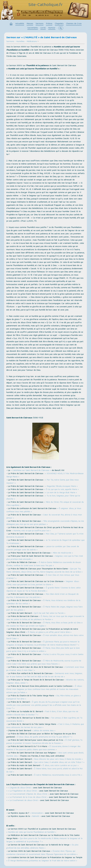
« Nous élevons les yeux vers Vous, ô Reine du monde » (57, 759)
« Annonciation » (37, 813)
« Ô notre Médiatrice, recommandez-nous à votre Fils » (57, 775)
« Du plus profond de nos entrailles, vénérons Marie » (42, 847)
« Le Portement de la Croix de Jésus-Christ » (28, 797)
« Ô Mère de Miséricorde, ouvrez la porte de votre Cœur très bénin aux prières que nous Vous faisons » (44, 663)
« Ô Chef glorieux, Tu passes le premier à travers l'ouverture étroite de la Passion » (44, 742)
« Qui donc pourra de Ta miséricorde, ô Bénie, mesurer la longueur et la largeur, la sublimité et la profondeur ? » (44, 840)
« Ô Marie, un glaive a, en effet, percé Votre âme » (49, 632)
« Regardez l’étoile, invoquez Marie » (61, 486)
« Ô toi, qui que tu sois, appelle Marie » (61, 490)
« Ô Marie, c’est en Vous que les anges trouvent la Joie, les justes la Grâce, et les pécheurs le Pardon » (45, 618)
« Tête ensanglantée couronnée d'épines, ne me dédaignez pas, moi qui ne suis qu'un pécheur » (45, 523)
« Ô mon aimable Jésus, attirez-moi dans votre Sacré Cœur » (45, 637)
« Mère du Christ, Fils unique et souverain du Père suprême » (45, 504)
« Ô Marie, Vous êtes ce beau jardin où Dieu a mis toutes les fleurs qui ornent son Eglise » (44, 624)
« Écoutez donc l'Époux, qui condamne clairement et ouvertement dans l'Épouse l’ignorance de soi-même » (42, 853)
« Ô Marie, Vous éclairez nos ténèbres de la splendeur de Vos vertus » (43, 602)
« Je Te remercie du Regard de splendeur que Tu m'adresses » (45, 542)
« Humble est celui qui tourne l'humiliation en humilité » (31, 832)
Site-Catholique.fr (46, 5)
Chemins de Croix (74, 24)
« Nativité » (36, 816)
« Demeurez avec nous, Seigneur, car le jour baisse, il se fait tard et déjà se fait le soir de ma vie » (44, 675)
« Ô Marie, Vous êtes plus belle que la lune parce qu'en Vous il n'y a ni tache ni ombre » (43, 650)
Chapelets (59, 24)
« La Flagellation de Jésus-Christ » (24, 791)
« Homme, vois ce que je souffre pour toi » (31, 531)
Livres (43, 28)
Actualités (20, 24)
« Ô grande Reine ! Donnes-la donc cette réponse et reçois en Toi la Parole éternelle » (43, 590)
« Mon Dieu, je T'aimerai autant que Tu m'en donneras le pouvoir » (45, 536)
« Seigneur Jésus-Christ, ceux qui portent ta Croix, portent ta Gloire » (43, 583)
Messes (30, 24)
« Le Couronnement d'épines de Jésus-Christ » (29, 794)
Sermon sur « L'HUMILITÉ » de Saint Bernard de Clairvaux (42, 38)
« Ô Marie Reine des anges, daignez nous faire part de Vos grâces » (44, 609)
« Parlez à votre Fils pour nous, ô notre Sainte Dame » (45, 656)
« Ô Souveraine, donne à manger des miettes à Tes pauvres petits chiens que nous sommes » (43, 748)
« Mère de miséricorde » (62, 553)
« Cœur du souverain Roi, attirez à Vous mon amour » (44, 517)
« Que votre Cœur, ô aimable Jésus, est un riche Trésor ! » (58, 762)
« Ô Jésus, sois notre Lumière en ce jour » (60, 766)
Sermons (40, 24)
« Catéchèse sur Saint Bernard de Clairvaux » (31, 471)
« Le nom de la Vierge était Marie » (61, 493)
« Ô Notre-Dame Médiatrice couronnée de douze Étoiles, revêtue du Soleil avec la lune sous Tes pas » (44, 564)
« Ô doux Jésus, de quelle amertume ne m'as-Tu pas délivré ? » (44, 737)
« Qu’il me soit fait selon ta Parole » (49, 613)
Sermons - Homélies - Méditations (22, 42)
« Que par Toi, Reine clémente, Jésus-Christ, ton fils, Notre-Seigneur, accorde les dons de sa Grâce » (44, 571)
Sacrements (33, 28)
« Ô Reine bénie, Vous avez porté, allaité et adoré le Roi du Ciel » (44, 770)
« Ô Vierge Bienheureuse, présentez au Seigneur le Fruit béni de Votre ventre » (42, 861)
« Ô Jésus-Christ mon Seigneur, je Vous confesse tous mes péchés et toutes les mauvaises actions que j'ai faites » (44, 690)
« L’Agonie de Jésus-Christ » (21, 788)
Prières (49, 24)
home (11, 24)
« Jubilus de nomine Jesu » (44, 731)
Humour (52, 28)
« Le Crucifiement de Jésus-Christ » (24, 801)
